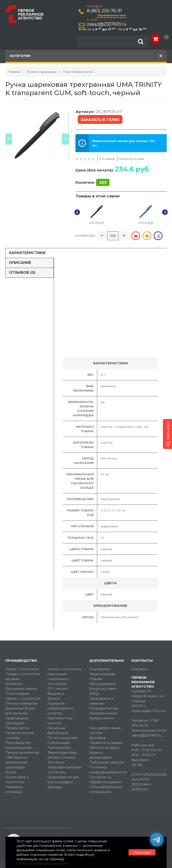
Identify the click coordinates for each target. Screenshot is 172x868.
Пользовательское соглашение (106, 789)
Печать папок (17, 728)
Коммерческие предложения (103, 716)
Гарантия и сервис (106, 743)
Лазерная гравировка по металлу (60, 708)
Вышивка (56, 694)
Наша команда (102, 674)
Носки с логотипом (64, 669)
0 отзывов (107, 159)
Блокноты (14, 684)
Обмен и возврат (104, 748)
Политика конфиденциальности (107, 770)
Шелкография (60, 782)
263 (103, 182)
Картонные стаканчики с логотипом (59, 679)
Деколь (54, 698)
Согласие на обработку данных (105, 779)
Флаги (11, 772)
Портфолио (100, 669)
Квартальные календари (17, 721)
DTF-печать (58, 689)
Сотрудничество (104, 708)
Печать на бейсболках (58, 730)
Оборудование (103, 684)
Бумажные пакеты (21, 689)
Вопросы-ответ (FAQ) (103, 691)
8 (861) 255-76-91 (104, 11)
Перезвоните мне (112, 15)
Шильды (55, 787)
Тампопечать (59, 748)
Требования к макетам (102, 701)
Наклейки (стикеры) (14, 789)
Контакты (140, 669)
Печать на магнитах (22, 752)
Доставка (97, 738)
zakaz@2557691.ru (107, 24)
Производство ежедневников (18, 745)
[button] (168, 434)
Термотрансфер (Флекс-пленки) (62, 755)
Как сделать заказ (105, 728)
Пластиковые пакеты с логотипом (23, 696)
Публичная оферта (106, 762)
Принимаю (142, 853)
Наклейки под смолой (60, 721)
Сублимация (59, 743)
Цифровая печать (63, 777)
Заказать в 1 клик (100, 120)
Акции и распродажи (101, 755)
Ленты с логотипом (22, 669)
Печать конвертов (21, 703)
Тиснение (56, 762)
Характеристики (27, 253)
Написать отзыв (131, 159)
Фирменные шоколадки (16, 765)
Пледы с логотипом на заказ (23, 676)
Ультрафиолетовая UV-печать (64, 770)
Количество (85, 236)
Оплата (96, 733)
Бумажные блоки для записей (20, 711)
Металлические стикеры (20, 735)
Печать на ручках (62, 738)
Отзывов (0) (22, 272)
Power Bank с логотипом (17, 779)
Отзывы (96, 679)
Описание (20, 263)
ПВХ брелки (16, 757)
